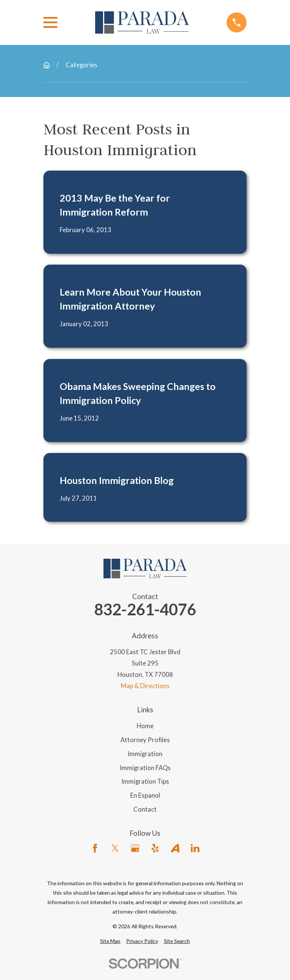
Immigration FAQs (145, 768)
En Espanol (145, 795)
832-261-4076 (145, 610)
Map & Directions (145, 686)
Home (145, 726)
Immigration (145, 754)
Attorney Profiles (145, 740)
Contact (145, 809)
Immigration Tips (145, 781)
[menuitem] (110, 941)
